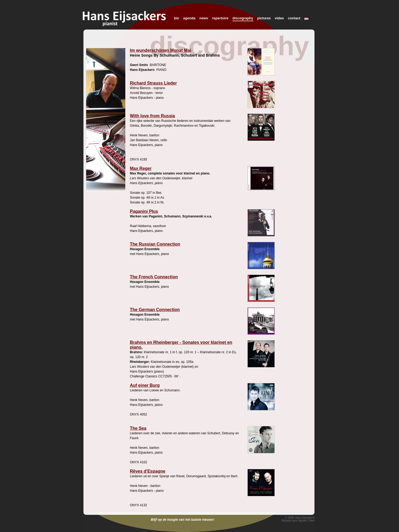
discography (243, 18)
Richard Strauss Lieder (153, 83)
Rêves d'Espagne (148, 471)
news (204, 18)
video (279, 18)
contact (294, 18)
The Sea (138, 428)
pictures (264, 18)
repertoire (220, 18)
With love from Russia (152, 116)
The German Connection (155, 310)
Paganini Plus (144, 211)
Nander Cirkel (306, 521)
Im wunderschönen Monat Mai (160, 50)
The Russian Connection (155, 244)
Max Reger (141, 168)
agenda (189, 18)
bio (177, 18)
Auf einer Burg (145, 385)
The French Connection (154, 277)
